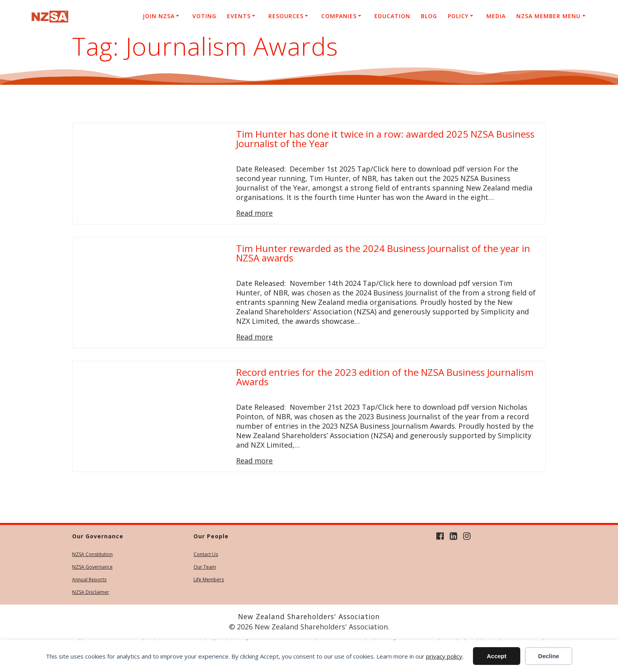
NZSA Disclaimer (91, 592)
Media (496, 16)
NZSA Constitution (92, 554)
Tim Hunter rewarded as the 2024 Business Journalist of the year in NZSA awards (383, 253)
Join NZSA (159, 16)
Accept (497, 656)
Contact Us (206, 554)
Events (239, 16)
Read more (254, 213)
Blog (429, 16)
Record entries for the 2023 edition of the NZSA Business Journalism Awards (385, 377)
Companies (339, 16)
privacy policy (444, 656)
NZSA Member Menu (548, 16)
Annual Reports (89, 580)
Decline (548, 656)
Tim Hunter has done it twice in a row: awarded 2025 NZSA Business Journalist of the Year (385, 139)
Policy (458, 16)
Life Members (209, 580)
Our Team (205, 567)
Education (392, 16)
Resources (286, 16)
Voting (204, 16)
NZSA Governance (92, 567)
